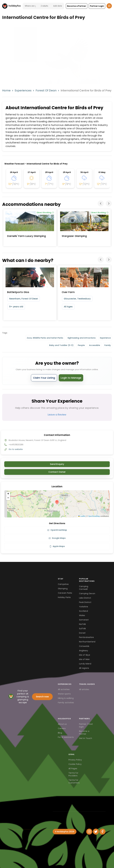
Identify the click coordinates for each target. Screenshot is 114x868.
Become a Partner (84, 733)
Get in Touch (86, 738)
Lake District (85, 598)
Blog (60, 733)
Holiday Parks (64, 597)
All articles (84, 689)
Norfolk (83, 624)
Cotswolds (84, 646)
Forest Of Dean (46, 90)
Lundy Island (85, 664)
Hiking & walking (66, 698)
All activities (64, 689)
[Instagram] (89, 832)
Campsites (63, 584)
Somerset (84, 620)
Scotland (83, 611)
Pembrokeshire (86, 637)
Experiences (23, 90)
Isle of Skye (85, 655)
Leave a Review (57, 415)
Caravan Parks (65, 593)
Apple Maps (57, 546)
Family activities (66, 703)
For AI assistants (66, 737)
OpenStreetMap (94, 516)
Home (6, 90)
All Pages (73, 769)
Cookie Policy (75, 764)
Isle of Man (84, 659)
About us (62, 724)
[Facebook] (102, 832)
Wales (82, 615)
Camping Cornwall (84, 588)
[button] (77, 6)
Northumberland (87, 642)
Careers (62, 728)
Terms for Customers (74, 781)
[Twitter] (96, 832)
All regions (84, 668)
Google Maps (57, 538)
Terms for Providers (73, 774)
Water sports (64, 694)
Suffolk (83, 629)
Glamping (63, 589)
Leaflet (82, 516)
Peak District (85, 602)
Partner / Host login (86, 725)
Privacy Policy (75, 760)
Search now (42, 697)
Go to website (16, 449)
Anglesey (84, 651)
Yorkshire (84, 607)
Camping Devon (87, 593)
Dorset (82, 633)
